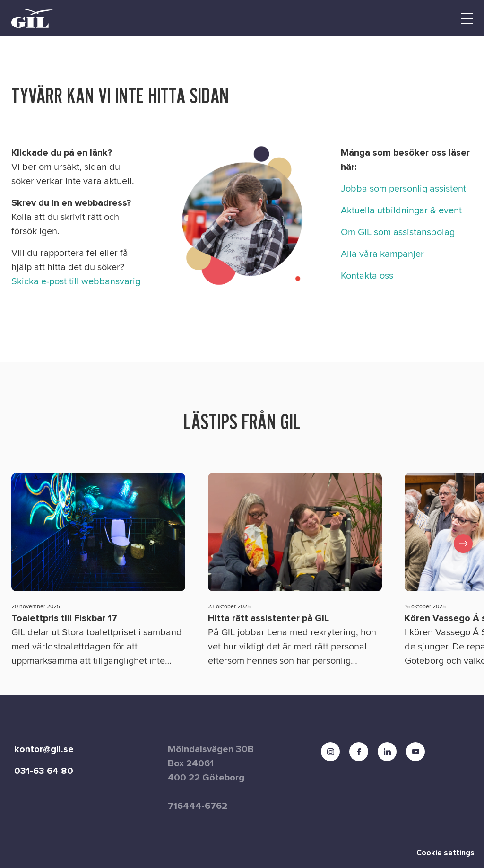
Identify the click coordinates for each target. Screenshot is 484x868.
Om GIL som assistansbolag (398, 232)
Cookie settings (445, 853)
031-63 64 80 (44, 771)
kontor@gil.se (44, 749)
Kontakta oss (367, 276)
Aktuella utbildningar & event (401, 210)
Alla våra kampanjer (382, 254)
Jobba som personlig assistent (403, 189)
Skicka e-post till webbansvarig (76, 281)
